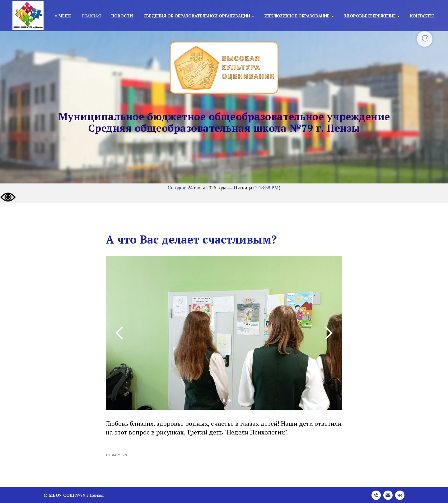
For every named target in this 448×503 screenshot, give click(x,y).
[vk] (400, 495)
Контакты (422, 16)
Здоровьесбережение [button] (370, 16)
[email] (388, 495)
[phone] (376, 495)
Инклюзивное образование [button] (297, 16)
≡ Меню (63, 16)
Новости (122, 16)
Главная (91, 16)
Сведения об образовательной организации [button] (197, 16)
